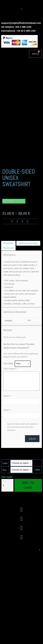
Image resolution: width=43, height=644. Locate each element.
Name (7, 486)
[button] (21, 9)
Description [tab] (8, 333)
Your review (10, 459)
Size (4, 560)
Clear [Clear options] (37, 560)
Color (5, 553)
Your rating (9, 454)
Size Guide (7, 567)
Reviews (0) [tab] (8, 338)
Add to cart (28, 575)
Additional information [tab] (28, 333)
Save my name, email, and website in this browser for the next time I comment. (23, 517)
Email (7, 500)
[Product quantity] (7, 575)
